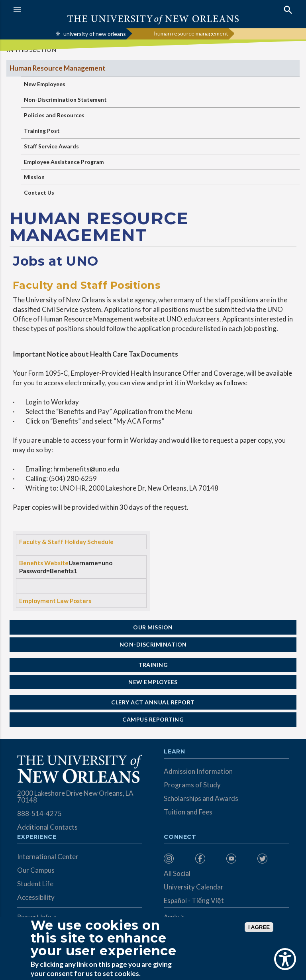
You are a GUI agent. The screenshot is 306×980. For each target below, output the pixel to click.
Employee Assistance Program (64, 162)
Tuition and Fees (188, 812)
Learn (174, 752)
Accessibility (36, 897)
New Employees (45, 84)
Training (153, 665)
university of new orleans (95, 34)
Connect (180, 837)
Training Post (42, 131)
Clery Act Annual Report (153, 702)
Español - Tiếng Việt (194, 900)
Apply (171, 917)
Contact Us (39, 192)
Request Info (34, 917)
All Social (177, 873)
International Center (48, 857)
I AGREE (259, 927)
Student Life (35, 884)
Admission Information (198, 771)
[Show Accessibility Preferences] (285, 959)
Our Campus (36, 870)
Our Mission (153, 627)
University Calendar (194, 887)
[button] (81, 9)
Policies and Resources (54, 115)
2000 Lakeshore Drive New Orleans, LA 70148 (75, 797)
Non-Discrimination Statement (65, 100)
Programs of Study (192, 785)
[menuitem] (177, 859)
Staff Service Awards (51, 146)
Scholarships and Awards (201, 798)
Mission (34, 177)
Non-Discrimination (153, 644)
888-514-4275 (39, 813)
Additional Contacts (47, 827)
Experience (37, 837)
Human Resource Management (58, 68)
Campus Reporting (153, 719)
